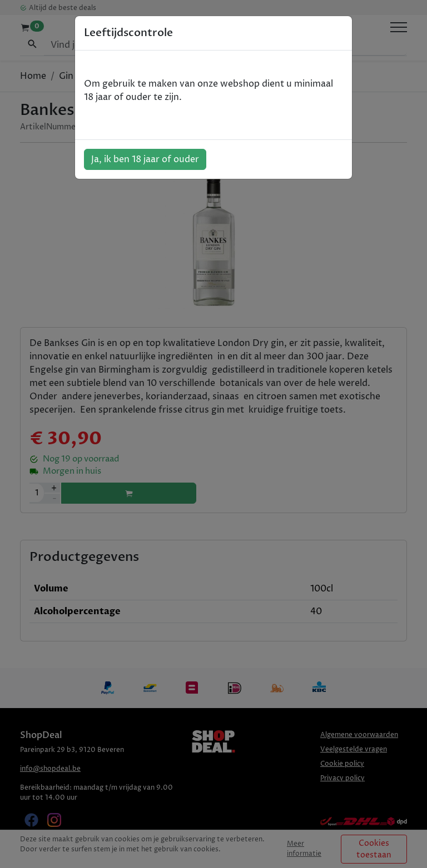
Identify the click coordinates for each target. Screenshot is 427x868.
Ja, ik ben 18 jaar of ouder (145, 159)
